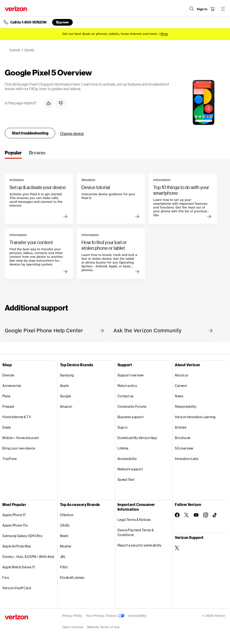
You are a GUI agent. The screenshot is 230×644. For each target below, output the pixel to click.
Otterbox (67, 515)
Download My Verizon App (137, 438)
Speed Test (126, 480)
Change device (72, 133)
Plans (7, 396)
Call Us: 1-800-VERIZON (28, 22)
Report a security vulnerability (140, 545)
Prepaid (8, 406)
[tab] (13, 154)
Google (65, 396)
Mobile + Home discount (20, 438)
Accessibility (127, 459)
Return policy (127, 386)
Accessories (12, 386)
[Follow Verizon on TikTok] (215, 515)
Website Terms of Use (103, 627)
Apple (64, 386)
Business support (131, 417)
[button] (49, 103)
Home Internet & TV (17, 417)
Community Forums (132, 406)
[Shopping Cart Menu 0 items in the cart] (212, 9)
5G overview (184, 448)
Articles (181, 427)
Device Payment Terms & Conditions (136, 532)
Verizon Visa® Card (17, 588)
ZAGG (65, 525)
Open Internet (73, 627)
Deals (7, 427)
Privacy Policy (72, 616)
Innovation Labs (187, 459)
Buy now (62, 22)
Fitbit (64, 567)
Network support (130, 469)
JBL (63, 557)
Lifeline (123, 448)
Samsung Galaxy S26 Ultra (22, 536)
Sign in (123, 427)
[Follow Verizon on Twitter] (187, 515)
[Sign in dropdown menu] (202, 9)
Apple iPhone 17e (15, 525)
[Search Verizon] (192, 9)
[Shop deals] (164, 34)
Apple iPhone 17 (14, 515)
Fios (6, 577)
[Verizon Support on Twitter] (177, 548)
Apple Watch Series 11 (19, 567)
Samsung (67, 375)
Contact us (126, 396)
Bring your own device (19, 448)
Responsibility (186, 406)
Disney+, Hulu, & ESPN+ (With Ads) (28, 557)
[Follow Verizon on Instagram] (206, 515)
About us (181, 375)
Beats (64, 536)
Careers (181, 386)
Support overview (131, 375)
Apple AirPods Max (17, 546)
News (179, 396)
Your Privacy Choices (105, 616)
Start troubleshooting (30, 133)
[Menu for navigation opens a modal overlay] (223, 9)
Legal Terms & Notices (134, 520)
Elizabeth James (72, 577)
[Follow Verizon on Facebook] (177, 515)
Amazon (66, 406)
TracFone (9, 459)
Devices (8, 375)
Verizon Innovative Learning (195, 417)
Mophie (66, 546)
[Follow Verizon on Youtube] (196, 515)
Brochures (183, 438)
